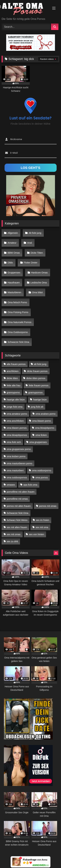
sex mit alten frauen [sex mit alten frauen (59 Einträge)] (17, 527)
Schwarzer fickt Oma (18, 342)
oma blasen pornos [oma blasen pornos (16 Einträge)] (17, 428)
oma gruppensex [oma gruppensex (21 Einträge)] (38, 442)
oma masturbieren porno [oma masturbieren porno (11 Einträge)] (19, 463)
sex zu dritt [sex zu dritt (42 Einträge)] (12, 541)
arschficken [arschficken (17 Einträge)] (13, 371)
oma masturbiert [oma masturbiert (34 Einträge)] (15, 470)
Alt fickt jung (35, 233)
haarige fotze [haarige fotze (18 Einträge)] (40, 400)
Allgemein (13, 233)
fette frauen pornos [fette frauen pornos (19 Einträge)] (39, 385)
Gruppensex (14, 273)
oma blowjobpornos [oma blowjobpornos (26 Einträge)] (17, 435)
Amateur (12, 243)
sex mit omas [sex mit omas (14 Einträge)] (14, 534)
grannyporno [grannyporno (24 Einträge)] (13, 392)
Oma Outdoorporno (18, 332)
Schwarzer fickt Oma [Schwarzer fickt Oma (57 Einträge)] (17, 513)
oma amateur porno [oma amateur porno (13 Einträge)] (17, 414)
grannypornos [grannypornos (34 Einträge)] (35, 392)
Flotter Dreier (31, 263)
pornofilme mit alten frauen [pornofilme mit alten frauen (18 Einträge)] (20, 492)
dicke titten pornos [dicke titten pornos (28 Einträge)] (36, 378)
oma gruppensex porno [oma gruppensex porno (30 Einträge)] (19, 449)
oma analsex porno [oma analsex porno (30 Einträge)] (46, 414)
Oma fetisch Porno (17, 302)
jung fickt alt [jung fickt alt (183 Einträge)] (37, 407)
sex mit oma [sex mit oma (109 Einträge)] (42, 527)
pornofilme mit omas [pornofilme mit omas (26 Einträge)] (17, 499)
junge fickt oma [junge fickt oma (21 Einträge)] (15, 407)
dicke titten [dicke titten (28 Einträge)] (12, 378)
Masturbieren (14, 292)
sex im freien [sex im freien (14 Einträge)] (43, 520)
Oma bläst (37, 292)
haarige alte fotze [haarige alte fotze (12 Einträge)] (16, 400)
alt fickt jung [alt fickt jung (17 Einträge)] (40, 364)
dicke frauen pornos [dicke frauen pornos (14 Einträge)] (37, 371)
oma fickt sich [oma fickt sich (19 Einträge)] (14, 442)
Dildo (10, 263)
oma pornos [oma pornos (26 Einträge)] (42, 477)
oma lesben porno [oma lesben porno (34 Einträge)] (16, 456)
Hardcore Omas (39, 273)
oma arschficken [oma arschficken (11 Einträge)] (15, 421)
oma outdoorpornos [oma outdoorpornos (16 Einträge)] (17, 477)
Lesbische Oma (39, 283)
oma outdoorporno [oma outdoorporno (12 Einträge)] (42, 470)
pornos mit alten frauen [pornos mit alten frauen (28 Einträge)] (19, 506)
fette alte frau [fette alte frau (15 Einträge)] (14, 385)
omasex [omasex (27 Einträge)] (11, 485)
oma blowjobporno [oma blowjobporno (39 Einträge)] (45, 428)
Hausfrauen (14, 283)
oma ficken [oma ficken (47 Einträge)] (41, 435)
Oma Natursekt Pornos (20, 322)
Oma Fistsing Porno (18, 312)
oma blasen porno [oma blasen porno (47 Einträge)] (42, 421)
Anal (30, 243)
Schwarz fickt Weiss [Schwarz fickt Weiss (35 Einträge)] (17, 520)
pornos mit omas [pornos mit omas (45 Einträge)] (48, 506)
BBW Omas (14, 253)
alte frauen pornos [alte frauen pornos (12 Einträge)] (16, 364)
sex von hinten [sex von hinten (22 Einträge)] (37, 534)
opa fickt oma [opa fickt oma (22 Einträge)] (30, 485)
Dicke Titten (37, 253)
